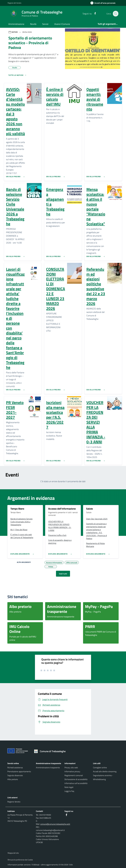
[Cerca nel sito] (115, 14)
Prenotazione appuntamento (19, 771)
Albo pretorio (13, 779)
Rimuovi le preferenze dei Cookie (20, 860)
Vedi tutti (63, 574)
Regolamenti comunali (74, 775)
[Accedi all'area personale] (104, 3)
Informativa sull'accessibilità (76, 783)
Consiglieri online (100, 768)
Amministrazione (16, 24)
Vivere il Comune (62, 24)
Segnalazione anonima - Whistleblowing (103, 777)
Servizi (45, 24)
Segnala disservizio (15, 775)
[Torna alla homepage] (51, 751)
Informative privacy (72, 771)
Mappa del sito (13, 853)
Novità (33, 24)
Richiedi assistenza (15, 768)
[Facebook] (94, 14)
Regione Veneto (14, 802)
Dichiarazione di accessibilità (76, 779)
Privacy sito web (71, 768)
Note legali (69, 787)
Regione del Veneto (14, 3)
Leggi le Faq (69, 791)
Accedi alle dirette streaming (105, 771)
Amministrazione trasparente (48, 768)
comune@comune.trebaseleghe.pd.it (55, 824)
